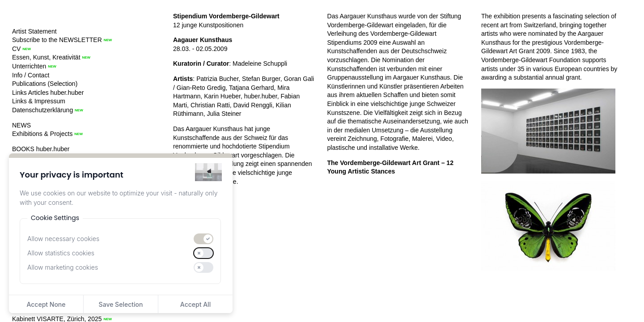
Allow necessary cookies (63, 239)
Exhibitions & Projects (42, 134)
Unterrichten (29, 66)
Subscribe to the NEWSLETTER (57, 40)
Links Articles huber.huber (48, 93)
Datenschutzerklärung (42, 110)
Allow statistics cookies (61, 253)
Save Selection (121, 304)
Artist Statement (34, 31)
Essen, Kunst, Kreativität (46, 57)
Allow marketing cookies (63, 267)
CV (16, 49)
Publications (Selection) (45, 84)
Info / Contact (31, 75)
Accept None (46, 304)
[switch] (203, 239)
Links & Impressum (39, 101)
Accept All (195, 304)
